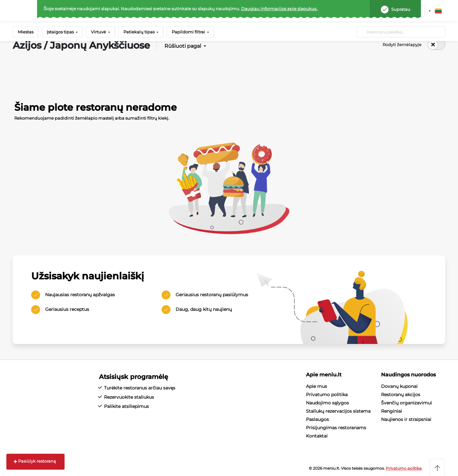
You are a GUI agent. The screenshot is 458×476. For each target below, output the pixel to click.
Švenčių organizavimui (406, 403)
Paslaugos (317, 419)
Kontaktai (317, 436)
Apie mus (316, 386)
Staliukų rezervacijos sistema (338, 411)
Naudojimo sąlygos (327, 403)
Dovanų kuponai (399, 386)
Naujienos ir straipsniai (406, 419)
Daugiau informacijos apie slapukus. (279, 9)
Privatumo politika (327, 395)
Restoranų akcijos (401, 395)
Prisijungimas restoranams (336, 428)
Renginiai (392, 411)
